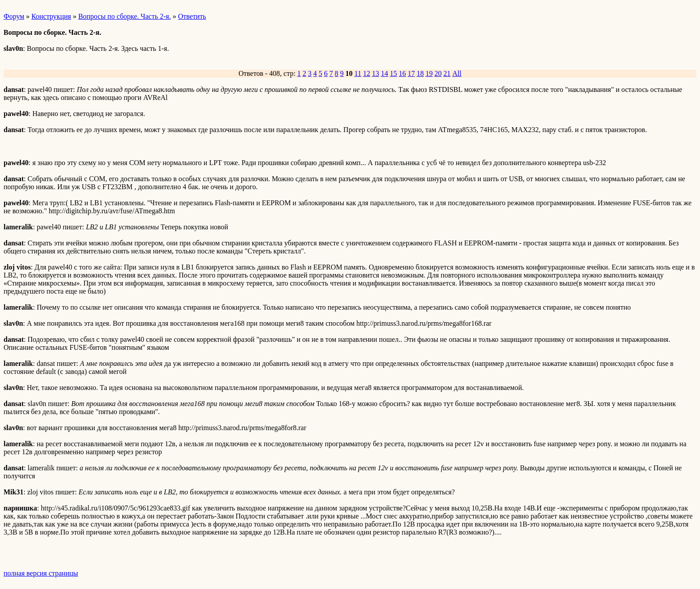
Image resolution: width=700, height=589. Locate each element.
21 (447, 73)
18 (420, 73)
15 (393, 73)
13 (375, 73)
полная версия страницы (41, 573)
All (457, 73)
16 (402, 73)
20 (438, 73)
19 (429, 73)
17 (411, 73)
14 (384, 73)
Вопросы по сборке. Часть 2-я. (125, 16)
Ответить (192, 16)
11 (358, 73)
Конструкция (51, 16)
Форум (14, 16)
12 (367, 73)
